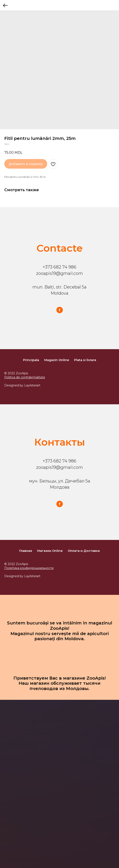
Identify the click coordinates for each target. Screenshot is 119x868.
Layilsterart (32, 385)
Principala (31, 360)
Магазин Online (50, 551)
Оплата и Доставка (84, 551)
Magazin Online (57, 360)
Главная (26, 551)
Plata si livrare (85, 360)
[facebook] (60, 310)
